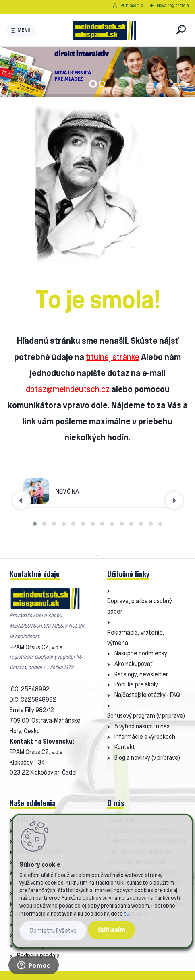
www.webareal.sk (106, 975)
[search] (181, 30)
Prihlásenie (132, 5)
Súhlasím (111, 930)
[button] (35, 524)
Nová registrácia (173, 5)
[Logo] (104, 30)
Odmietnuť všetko (53, 931)
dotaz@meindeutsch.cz (68, 389)
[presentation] (21, 500)
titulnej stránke (113, 357)
